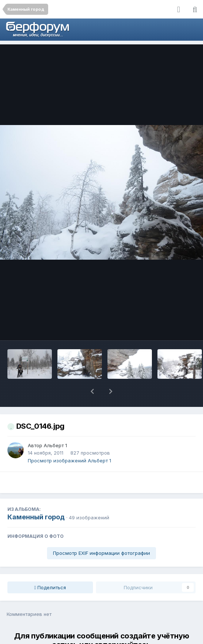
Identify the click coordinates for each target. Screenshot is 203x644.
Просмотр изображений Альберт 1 (69, 441)
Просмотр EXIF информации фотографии (101, 534)
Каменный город (36, 498)
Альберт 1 (55, 426)
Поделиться (50, 568)
